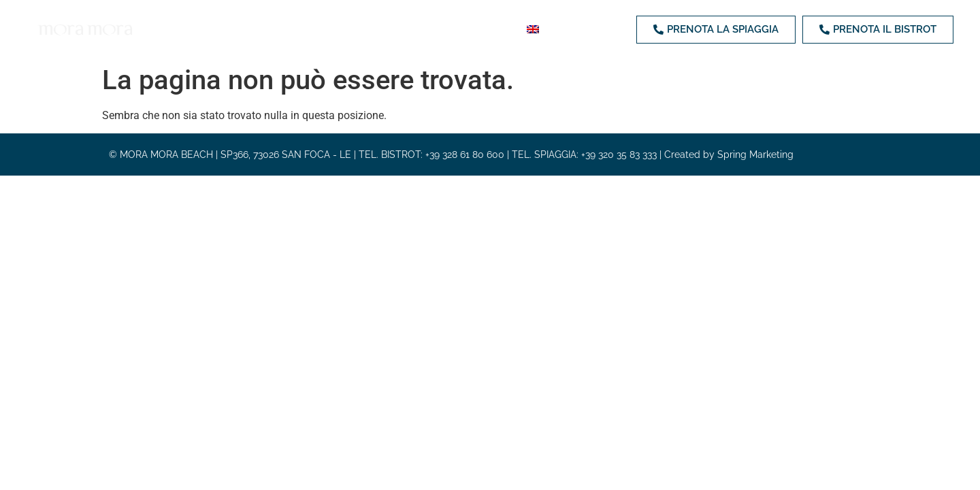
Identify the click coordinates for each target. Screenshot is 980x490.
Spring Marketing (755, 155)
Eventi (430, 29)
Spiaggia (241, 29)
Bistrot (302, 29)
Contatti (490, 29)
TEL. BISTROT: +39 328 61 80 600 (431, 155)
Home (186, 29)
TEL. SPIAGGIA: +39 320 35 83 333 (584, 155)
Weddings (368, 29)
